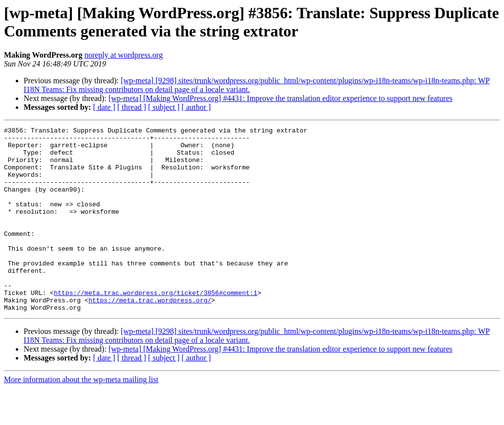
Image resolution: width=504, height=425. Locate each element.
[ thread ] (132, 107)
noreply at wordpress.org (123, 55)
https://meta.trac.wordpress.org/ (150, 335)
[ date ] (104, 107)
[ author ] (196, 107)
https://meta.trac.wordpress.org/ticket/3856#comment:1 (155, 327)
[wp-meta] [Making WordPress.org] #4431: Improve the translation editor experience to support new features (280, 98)
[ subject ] (164, 107)
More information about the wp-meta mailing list (81, 416)
